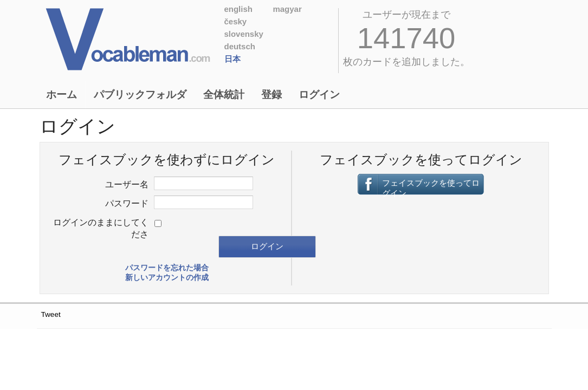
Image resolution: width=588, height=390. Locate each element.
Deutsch (240, 46)
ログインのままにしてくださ (101, 228)
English (238, 9)
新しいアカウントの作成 (167, 278)
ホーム (62, 95)
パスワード (127, 203)
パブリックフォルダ (140, 95)
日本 (232, 59)
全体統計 (224, 95)
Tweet (51, 314)
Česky (236, 21)
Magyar (287, 9)
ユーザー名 (127, 184)
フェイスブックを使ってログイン (431, 187)
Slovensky (244, 34)
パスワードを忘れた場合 (167, 268)
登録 (272, 95)
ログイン (319, 95)
